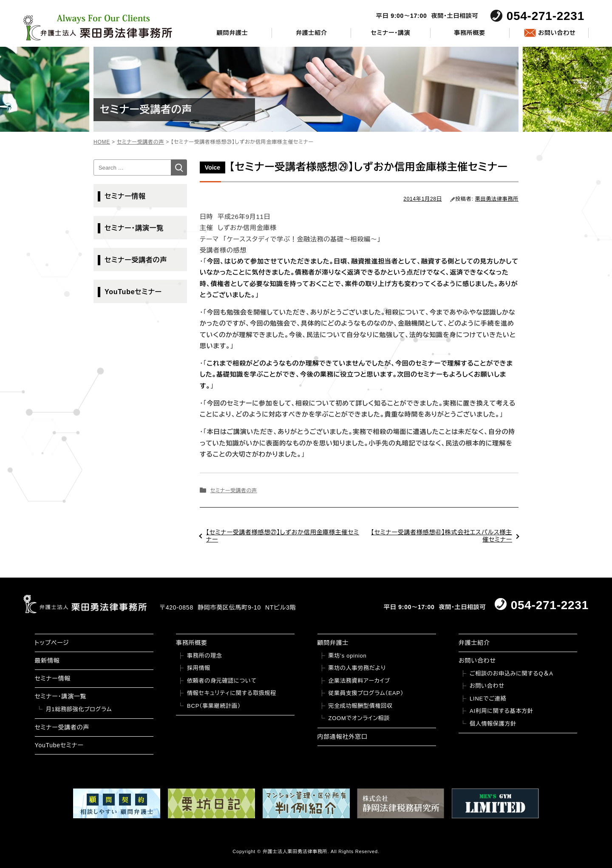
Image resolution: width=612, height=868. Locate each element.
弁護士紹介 (312, 33)
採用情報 (199, 668)
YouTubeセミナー (133, 292)
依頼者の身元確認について (222, 681)
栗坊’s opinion (348, 656)
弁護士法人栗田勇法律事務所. (296, 851)
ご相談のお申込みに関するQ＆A (511, 674)
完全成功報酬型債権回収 (361, 706)
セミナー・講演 (390, 33)
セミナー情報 (125, 196)
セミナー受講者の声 (234, 491)
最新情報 (47, 661)
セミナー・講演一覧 (134, 228)
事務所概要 (470, 33)
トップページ (52, 643)
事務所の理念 (205, 656)
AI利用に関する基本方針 (501, 711)
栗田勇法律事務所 (497, 199)
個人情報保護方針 (493, 724)
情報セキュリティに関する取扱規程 (232, 693)
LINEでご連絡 (488, 699)
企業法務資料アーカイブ (360, 681)
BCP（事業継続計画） (214, 706)
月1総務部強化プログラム (79, 709)
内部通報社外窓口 (343, 737)
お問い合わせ (557, 33)
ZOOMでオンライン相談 (359, 718)
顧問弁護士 (232, 33)
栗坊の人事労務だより (357, 668)
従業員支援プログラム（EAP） (366, 693)
